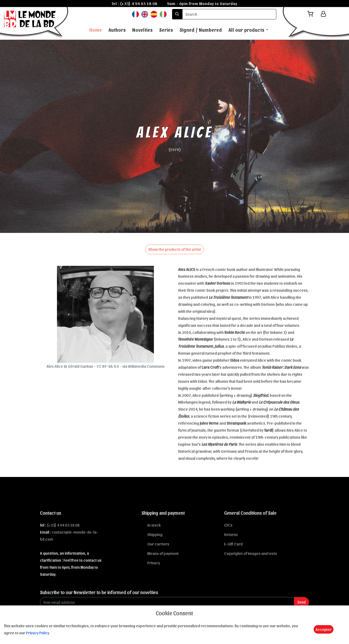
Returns (231, 534)
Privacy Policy (38, 633)
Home (96, 30)
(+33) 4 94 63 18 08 (139, 3)
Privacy (154, 563)
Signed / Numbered (201, 30)
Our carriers (158, 544)
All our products (246, 30)
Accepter (324, 629)
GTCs (228, 525)
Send (301, 602)
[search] (229, 14)
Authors (117, 30)
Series (166, 30)
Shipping (155, 534)
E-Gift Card (233, 544)
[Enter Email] (167, 602)
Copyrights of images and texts (251, 553)
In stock (154, 525)
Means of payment (163, 553)
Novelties (143, 30)
